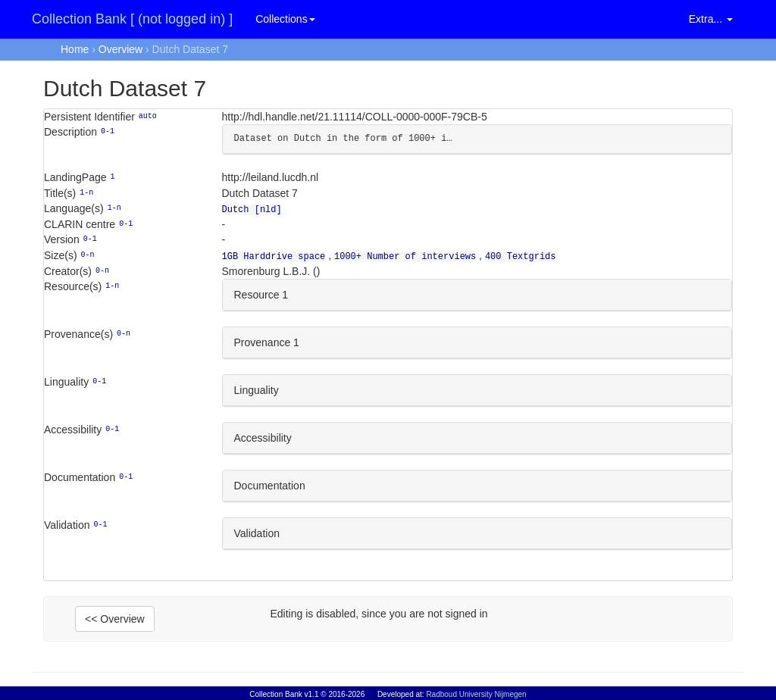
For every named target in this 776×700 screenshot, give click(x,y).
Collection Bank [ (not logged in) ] (132, 19)
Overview (120, 49)
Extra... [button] (711, 19)
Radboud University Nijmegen (476, 694)
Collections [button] (285, 19)
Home (75, 49)
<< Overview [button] (115, 616)
